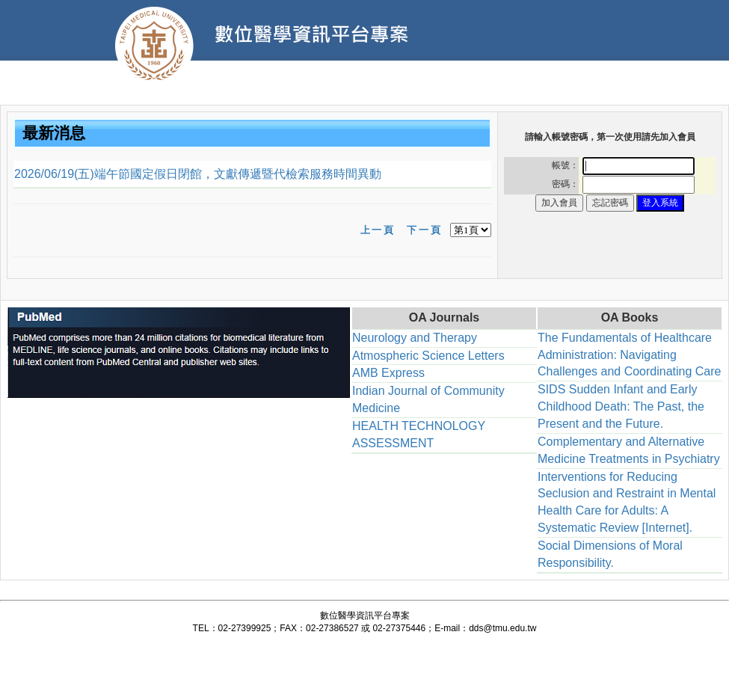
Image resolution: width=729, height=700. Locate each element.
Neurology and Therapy (415, 338)
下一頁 (424, 230)
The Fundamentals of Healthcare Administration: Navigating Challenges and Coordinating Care (630, 355)
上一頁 (378, 230)
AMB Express (388, 373)
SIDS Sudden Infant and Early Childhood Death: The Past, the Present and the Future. (621, 406)
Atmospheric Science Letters (428, 356)
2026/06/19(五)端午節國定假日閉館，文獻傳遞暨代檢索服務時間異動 (198, 174)
